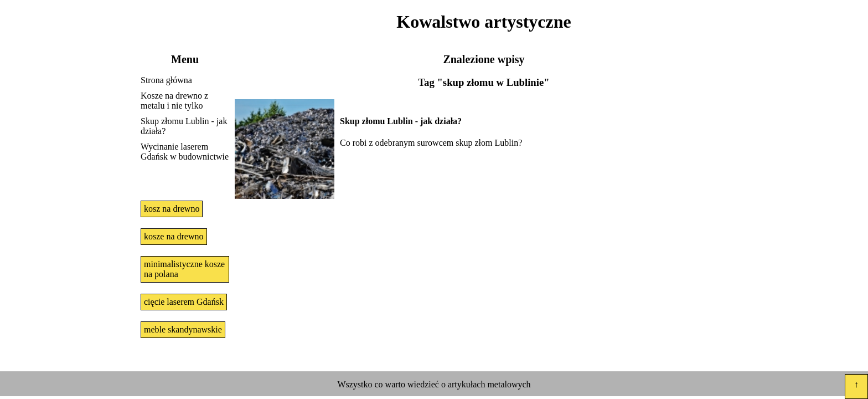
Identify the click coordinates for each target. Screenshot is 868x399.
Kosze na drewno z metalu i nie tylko (174, 101)
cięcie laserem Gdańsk (184, 302)
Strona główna (166, 80)
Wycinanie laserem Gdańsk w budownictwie (185, 152)
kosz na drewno (172, 209)
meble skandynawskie (183, 329)
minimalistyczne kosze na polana (184, 269)
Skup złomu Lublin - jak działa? (184, 126)
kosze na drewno (174, 236)
